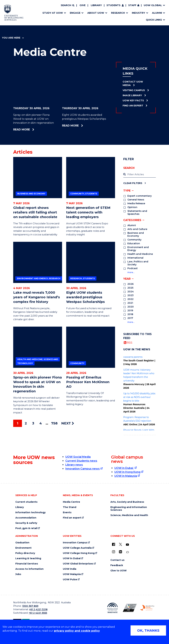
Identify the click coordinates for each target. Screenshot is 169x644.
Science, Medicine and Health (129, 515)
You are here (13, 38)
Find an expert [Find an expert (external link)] (72, 518)
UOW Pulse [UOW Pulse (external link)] (70, 580)
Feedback (117, 565)
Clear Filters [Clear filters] (133, 183)
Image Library (132, 95)
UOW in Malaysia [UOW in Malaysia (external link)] (126, 476)
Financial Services (27, 564)
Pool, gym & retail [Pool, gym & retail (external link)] (26, 528)
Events (67, 512)
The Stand (70, 507)
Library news (74, 465)
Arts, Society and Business (127, 502)
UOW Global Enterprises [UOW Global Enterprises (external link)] (78, 564)
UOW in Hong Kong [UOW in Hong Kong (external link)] (127, 472)
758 (54, 423)
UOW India (70, 569)
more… (131, 272)
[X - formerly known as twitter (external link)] (120, 544)
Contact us (117, 560)
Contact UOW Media (133, 83)
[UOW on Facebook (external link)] (114, 544)
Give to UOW (118, 571)
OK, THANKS (148, 630)
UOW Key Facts (133, 100)
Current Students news (81, 461)
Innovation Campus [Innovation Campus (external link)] (75, 543)
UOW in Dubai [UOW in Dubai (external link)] (124, 468)
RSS (130, 343)
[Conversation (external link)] (127, 552)
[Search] (68, 5)
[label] (140, 175)
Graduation (22, 543)
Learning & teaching (28, 558)
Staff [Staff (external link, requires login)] (132, 5)
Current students (26, 502)
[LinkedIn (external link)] (120, 552)
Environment (23, 548)
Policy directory (25, 553)
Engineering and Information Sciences (129, 509)
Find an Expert (133, 106)
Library (96, 5)
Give (83, 5)
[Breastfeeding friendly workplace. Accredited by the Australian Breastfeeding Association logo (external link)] (147, 608)
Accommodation (26, 518)
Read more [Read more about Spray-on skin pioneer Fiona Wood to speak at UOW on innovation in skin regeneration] (32, 130)
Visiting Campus (134, 90)
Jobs (18, 574)
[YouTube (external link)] (127, 545)
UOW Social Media (78, 457)
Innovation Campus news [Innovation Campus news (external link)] (83, 469)
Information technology (30, 512)
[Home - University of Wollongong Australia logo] (14, 13)
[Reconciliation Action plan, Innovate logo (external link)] (112, 608)
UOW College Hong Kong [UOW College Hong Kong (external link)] (79, 553)
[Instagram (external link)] (114, 552)
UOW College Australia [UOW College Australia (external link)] (77, 548)
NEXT (68, 423)
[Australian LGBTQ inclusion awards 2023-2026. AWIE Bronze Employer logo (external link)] (130, 608)
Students (113, 5)
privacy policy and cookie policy (77, 631)
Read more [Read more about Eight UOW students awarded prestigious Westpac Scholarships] (81, 126)
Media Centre (71, 502)
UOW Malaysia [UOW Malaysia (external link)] (72, 574)
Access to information (29, 569)
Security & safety (26, 523)
